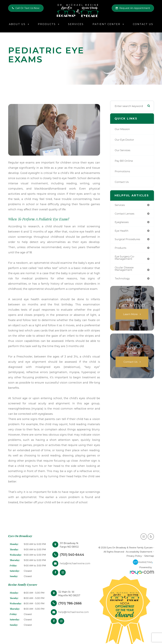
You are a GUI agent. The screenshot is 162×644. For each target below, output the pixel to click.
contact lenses (125, 214)
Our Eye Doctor (125, 140)
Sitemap (150, 556)
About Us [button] (19, 24)
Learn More (130, 315)
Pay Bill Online (124, 161)
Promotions (122, 171)
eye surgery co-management (125, 258)
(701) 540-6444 (72, 555)
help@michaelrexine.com (75, 563)
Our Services (123, 150)
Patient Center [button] (108, 24)
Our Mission (122, 129)
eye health (122, 231)
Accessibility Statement (132, 552)
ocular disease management (124, 270)
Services (76, 24)
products (121, 248)
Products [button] (49, 24)
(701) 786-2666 (71, 603)
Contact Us (143, 24)
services (120, 205)
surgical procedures (128, 240)
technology (122, 280)
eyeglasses (122, 222)
